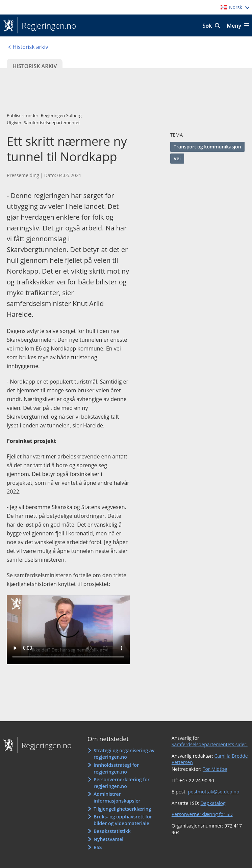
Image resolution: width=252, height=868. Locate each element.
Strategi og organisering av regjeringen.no (124, 754)
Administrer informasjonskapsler (117, 797)
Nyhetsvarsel (108, 839)
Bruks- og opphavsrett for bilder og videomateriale (123, 820)
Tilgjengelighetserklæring (122, 809)
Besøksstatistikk (112, 831)
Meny (234, 26)
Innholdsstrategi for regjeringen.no (116, 768)
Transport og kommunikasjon (207, 147)
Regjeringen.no (47, 26)
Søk (207, 26)
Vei (177, 158)
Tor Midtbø (215, 769)
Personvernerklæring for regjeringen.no (122, 783)
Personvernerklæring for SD (202, 814)
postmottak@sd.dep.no (213, 792)
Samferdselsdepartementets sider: (210, 744)
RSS (98, 847)
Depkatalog (213, 803)
